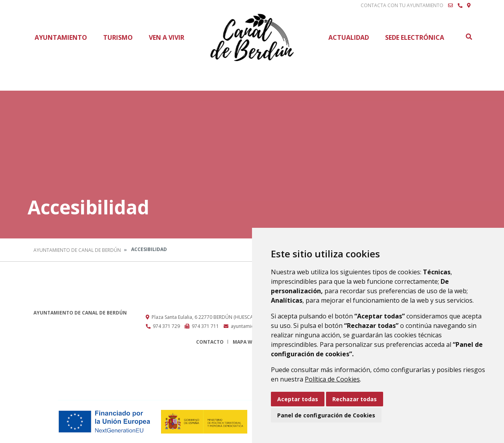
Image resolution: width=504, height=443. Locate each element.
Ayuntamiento (61, 37)
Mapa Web (246, 342)
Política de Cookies (332, 379)
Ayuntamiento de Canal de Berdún (77, 250)
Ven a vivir (167, 37)
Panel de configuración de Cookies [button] (326, 415)
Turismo (118, 37)
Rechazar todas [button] (355, 399)
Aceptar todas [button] (298, 399)
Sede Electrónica (415, 37)
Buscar (469, 37)
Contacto (210, 342)
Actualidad (349, 37)
